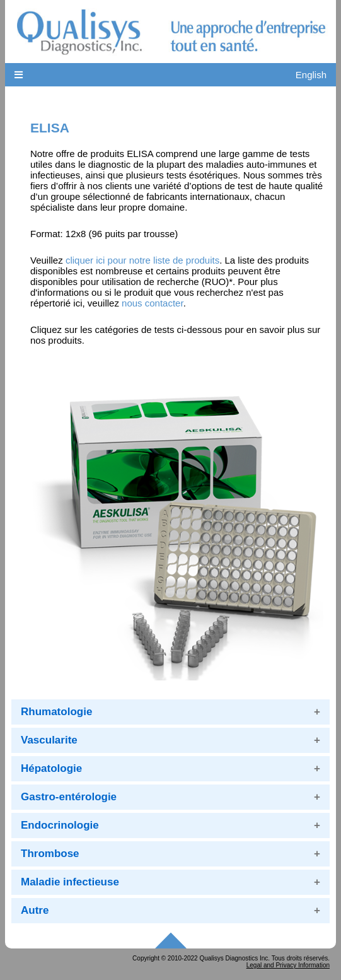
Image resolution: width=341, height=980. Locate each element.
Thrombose (50, 854)
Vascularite (49, 740)
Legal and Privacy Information (288, 965)
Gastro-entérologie (69, 797)
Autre (35, 910)
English (311, 75)
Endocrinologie (60, 825)
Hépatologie (51, 768)
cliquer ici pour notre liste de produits (142, 260)
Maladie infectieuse (70, 882)
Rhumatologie (56, 712)
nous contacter (153, 303)
